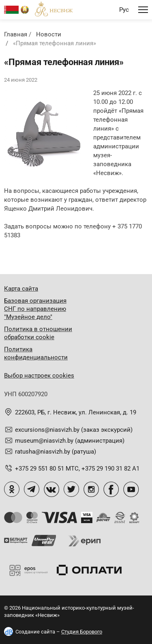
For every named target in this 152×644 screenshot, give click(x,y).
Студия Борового (82, 632)
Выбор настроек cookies (39, 376)
